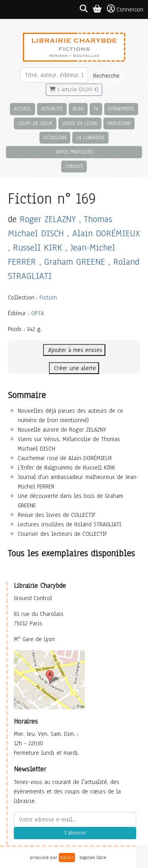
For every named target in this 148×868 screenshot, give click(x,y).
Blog (78, 109)
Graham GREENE (75, 262)
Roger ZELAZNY (48, 219)
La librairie (90, 137)
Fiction (48, 297)
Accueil (22, 109)
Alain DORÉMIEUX (106, 233)
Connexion (125, 9)
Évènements (121, 109)
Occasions (55, 137)
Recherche (106, 76)
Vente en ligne (80, 123)
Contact (74, 166)
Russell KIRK (37, 248)
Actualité (52, 109)
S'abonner (75, 833)
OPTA (37, 313)
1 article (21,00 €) (74, 90)
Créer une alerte (74, 368)
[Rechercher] (54, 75)
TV (96, 109)
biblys (67, 857)
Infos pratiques (74, 152)
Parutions (119, 123)
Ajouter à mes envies (74, 350)
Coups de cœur (35, 123)
